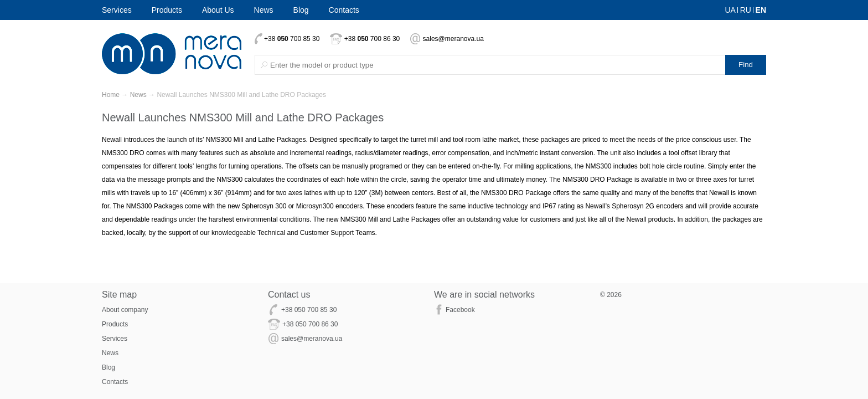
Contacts (344, 10)
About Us (218, 10)
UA (730, 10)
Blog (301, 10)
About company (125, 310)
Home (111, 95)
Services (117, 10)
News (264, 10)
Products (167, 10)
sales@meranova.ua (453, 39)
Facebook (460, 310)
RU (746, 10)
